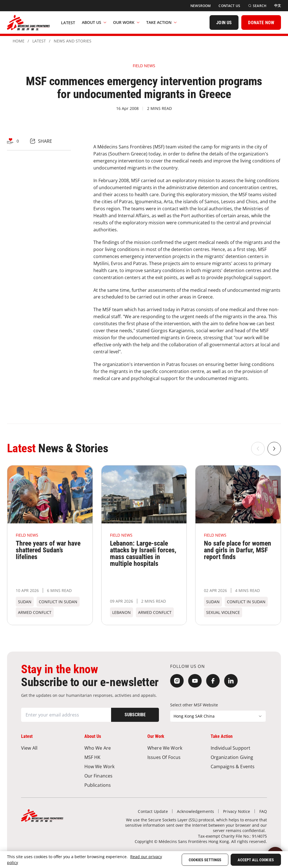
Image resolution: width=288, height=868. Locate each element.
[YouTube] (195, 681)
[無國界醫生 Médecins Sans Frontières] (28, 22)
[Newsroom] (201, 6)
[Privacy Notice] (237, 811)
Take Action (161, 22)
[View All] (49, 748)
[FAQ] (263, 811)
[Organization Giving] (239, 757)
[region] (144, 860)
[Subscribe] (135, 715)
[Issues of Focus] (176, 757)
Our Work (126, 22)
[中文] (278, 6)
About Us (94, 22)
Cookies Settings (205, 860)
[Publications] (113, 785)
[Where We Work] (176, 748)
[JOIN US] (224, 22)
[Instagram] (177, 681)
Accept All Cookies (256, 860)
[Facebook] (213, 681)
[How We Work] (113, 766)
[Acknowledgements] (196, 811)
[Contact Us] (229, 6)
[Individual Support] (239, 748)
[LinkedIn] (231, 681)
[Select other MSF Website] (218, 716)
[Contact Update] (153, 811)
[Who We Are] (113, 748)
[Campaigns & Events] (239, 766)
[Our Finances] (113, 776)
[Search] (257, 6)
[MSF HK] (113, 757)
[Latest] (68, 22)
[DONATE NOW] (261, 22)
